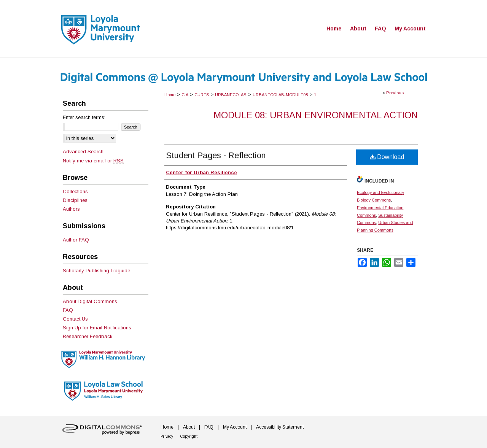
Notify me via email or (93, 161)
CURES (202, 95)
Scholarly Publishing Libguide (96, 271)
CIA (185, 95)
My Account (235, 427)
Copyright (189, 436)
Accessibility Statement (280, 427)
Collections (75, 191)
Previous (395, 93)
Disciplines (75, 200)
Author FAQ (76, 240)
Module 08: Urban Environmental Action (316, 115)
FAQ (68, 310)
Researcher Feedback (88, 336)
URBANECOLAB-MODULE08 (280, 95)
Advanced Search (83, 152)
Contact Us (75, 319)
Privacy (167, 436)
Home (170, 95)
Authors (71, 209)
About (189, 427)
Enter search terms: (84, 117)
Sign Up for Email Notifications (97, 328)
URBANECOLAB (231, 95)
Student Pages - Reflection (216, 155)
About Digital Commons (90, 301)
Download (387, 157)
